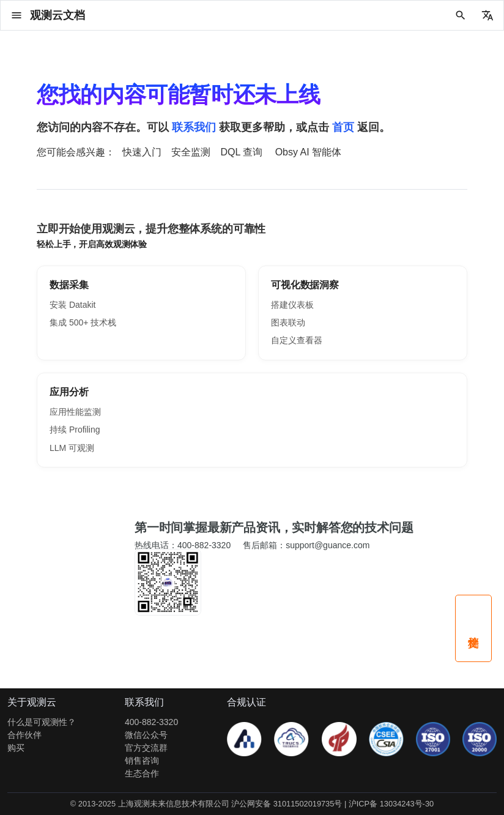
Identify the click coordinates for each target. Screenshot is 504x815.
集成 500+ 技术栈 (83, 322)
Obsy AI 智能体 (308, 152)
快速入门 (142, 152)
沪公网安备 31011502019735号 (287, 804)
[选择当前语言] (487, 15)
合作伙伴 (24, 735)
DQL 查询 (241, 152)
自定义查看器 (297, 340)
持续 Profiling (75, 430)
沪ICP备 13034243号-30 (391, 804)
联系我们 (194, 127)
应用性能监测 (75, 412)
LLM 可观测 (72, 448)
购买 (16, 748)
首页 (343, 127)
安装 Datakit (72, 305)
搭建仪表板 (292, 305)
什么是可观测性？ (42, 722)
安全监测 (191, 152)
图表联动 (288, 322)
